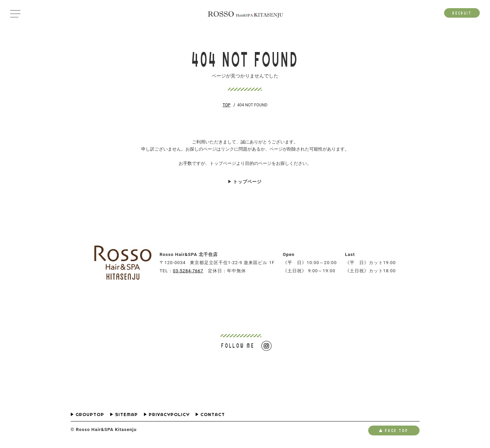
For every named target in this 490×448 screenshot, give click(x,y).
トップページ (247, 182)
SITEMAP (126, 415)
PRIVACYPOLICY (169, 415)
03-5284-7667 (189, 271)
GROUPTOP (90, 415)
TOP (226, 105)
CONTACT (213, 415)
